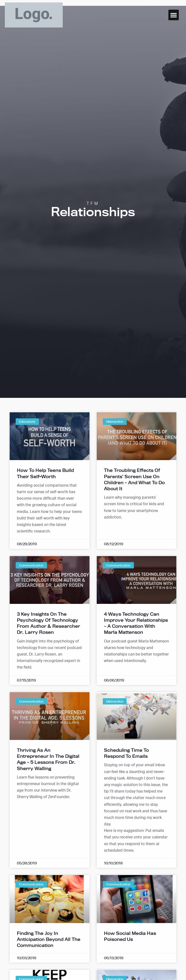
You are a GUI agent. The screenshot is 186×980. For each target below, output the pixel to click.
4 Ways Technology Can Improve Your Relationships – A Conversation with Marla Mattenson (136, 623)
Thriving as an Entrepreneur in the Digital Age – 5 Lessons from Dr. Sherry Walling (48, 759)
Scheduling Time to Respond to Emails (126, 753)
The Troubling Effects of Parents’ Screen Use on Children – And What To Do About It (134, 479)
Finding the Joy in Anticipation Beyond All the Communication (49, 939)
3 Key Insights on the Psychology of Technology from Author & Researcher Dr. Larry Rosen (48, 623)
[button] (174, 15)
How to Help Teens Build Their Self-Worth (45, 473)
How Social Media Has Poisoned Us (130, 936)
